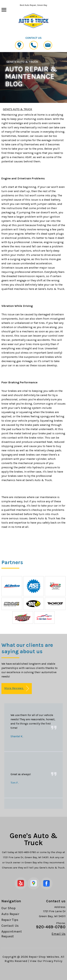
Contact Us (10, 926)
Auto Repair (10, 914)
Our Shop (9, 908)
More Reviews (17, 688)
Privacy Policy (53, 961)
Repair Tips (10, 920)
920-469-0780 (27, 852)
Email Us (59, 934)
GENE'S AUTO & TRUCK (22, 62)
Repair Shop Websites (44, 957)
